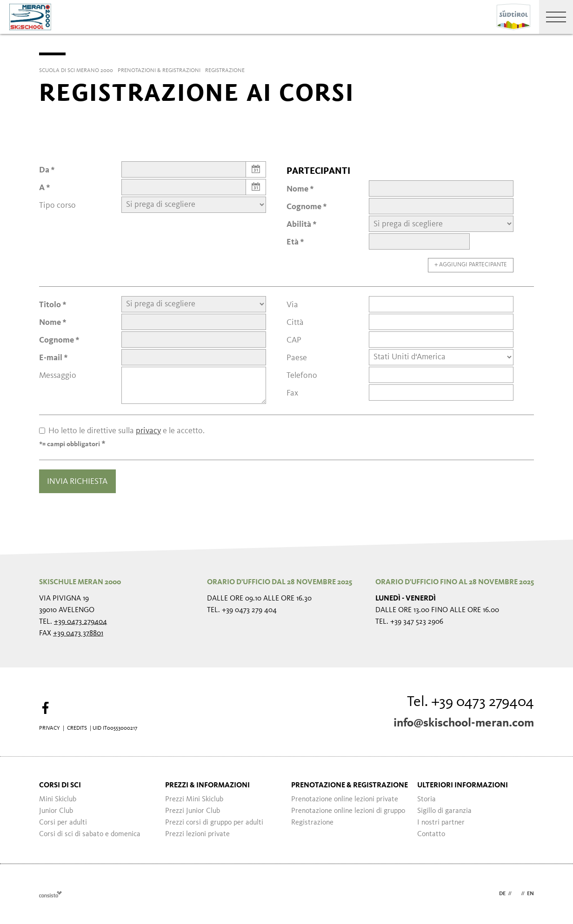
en (530, 894)
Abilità (299, 224)
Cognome (304, 207)
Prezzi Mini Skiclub (194, 799)
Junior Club (56, 811)
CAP (294, 340)
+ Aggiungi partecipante (471, 265)
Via (292, 305)
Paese (297, 358)
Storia (426, 799)
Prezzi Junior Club (193, 811)
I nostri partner (441, 823)
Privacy (50, 728)
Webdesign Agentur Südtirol (50, 894)
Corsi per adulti (63, 823)
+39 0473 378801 (78, 634)
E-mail (51, 358)
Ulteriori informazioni (463, 785)
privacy (148, 431)
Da (44, 170)
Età (293, 242)
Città (295, 323)
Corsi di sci (60, 785)
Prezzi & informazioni (207, 785)
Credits (77, 728)
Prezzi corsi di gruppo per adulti (214, 823)
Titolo (50, 305)
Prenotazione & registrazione (350, 785)
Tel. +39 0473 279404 (470, 702)
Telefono (302, 376)
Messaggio (58, 376)
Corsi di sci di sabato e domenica (90, 834)
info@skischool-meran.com (464, 723)
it (516, 894)
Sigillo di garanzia (444, 811)
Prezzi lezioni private (197, 834)
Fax (292, 393)
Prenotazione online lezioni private (345, 799)
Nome (297, 189)
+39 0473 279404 (80, 622)
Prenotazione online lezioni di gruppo (348, 811)
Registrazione (312, 823)
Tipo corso (57, 205)
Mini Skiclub (58, 799)
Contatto (431, 834)
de (502, 894)
